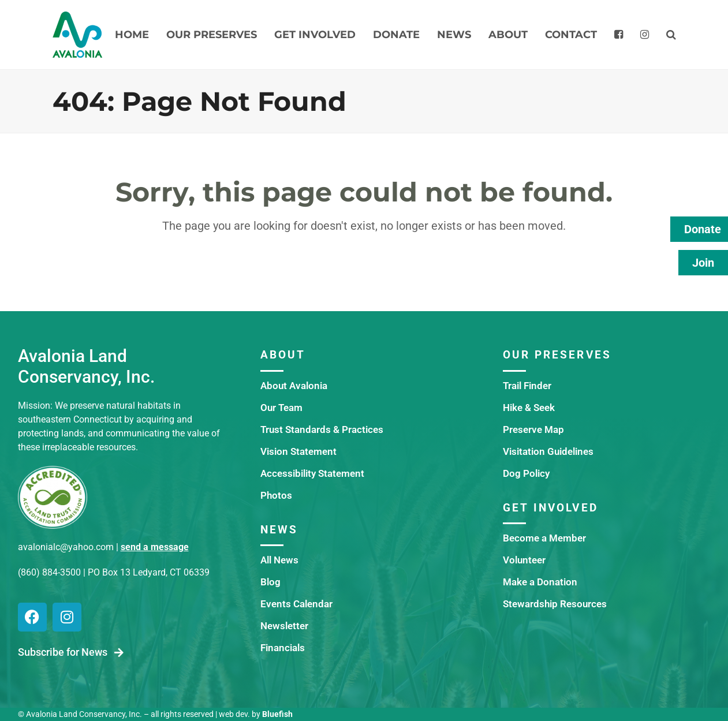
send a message (155, 547)
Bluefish (277, 714)
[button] (671, 35)
